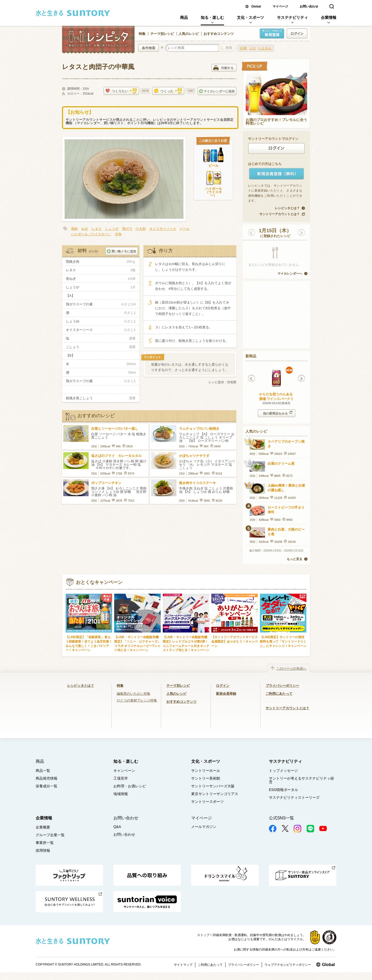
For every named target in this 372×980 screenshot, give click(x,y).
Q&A (117, 827)
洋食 (118, 234)
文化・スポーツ (250, 17)
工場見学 (121, 778)
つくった (168, 91)
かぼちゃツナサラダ (194, 456)
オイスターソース (163, 229)
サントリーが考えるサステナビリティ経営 (301, 780)
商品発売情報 (47, 778)
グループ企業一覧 (50, 835)
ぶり (253, 48)
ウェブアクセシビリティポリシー (288, 965)
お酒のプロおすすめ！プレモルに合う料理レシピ (276, 122)
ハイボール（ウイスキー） (214, 192)
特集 (142, 34)
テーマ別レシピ (162, 34)
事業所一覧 (45, 843)
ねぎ (85, 229)
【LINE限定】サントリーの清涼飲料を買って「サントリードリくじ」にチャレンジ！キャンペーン (283, 641)
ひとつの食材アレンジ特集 (137, 700)
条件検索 (149, 48)
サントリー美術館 (206, 778)
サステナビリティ (292, 17)
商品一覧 (43, 771)
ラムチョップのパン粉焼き (199, 429)
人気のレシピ (189, 34)
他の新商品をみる (278, 413)
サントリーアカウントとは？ (280, 214)
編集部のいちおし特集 (134, 694)
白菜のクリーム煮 (281, 463)
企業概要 (43, 827)
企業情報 (329, 17)
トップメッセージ (283, 771)
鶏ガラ (127, 229)
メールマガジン (204, 827)
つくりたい (121, 91)
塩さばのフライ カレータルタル (116, 456)
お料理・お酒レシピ (130, 786)
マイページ (280, 6)
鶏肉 (74, 229)
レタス (96, 229)
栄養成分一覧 (47, 786)
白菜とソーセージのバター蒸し (115, 429)
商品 (184, 17)
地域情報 (121, 794)
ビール (214, 166)
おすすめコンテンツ (219, 34)
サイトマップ (183, 965)
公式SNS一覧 (281, 818)
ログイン (223, 686)
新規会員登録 (226, 694)
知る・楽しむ (212, 17)
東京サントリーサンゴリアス (215, 794)
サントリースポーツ (207, 802)
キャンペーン (124, 771)
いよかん (265, 48)
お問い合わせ (309, 6)
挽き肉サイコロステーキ (197, 483)
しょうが (112, 229)
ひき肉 (141, 229)
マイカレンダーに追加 (217, 91)
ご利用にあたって (279, 694)
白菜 (243, 48)
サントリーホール (206, 771)
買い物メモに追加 (121, 251)
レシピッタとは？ (287, 208)
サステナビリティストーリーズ (294, 797)
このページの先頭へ (291, 669)
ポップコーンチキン (106, 483)
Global (256, 6)
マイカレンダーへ (290, 274)
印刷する (223, 68)
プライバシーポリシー (282, 686)
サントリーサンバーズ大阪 (213, 786)
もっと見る (295, 559)
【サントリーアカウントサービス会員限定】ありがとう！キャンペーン (235, 641)
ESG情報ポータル (284, 790)
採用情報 (43, 850)
